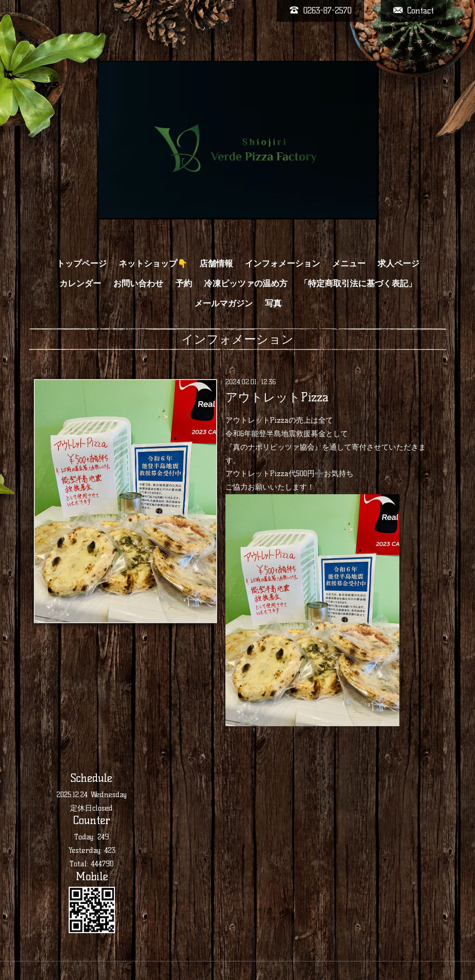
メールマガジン (224, 303)
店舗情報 (216, 264)
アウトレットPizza (277, 397)
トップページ (82, 264)
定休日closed (91, 808)
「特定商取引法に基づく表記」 (358, 284)
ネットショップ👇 (153, 264)
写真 (273, 303)
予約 (184, 284)
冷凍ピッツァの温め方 (246, 284)
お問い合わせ (138, 284)
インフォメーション (282, 264)
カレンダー (80, 284)
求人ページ (398, 264)
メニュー (349, 264)
